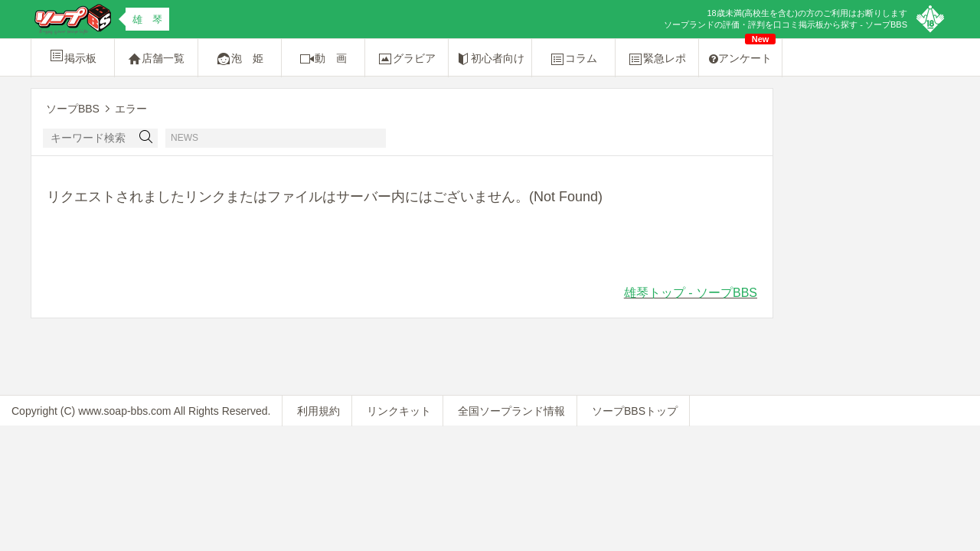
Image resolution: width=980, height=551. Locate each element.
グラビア (407, 59)
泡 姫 (240, 59)
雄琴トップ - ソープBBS (691, 293)
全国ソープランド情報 (511, 411)
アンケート (742, 52)
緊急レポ (657, 59)
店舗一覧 (156, 59)
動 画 (323, 59)
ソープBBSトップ (635, 411)
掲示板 (73, 56)
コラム (573, 59)
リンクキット (399, 411)
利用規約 (318, 411)
